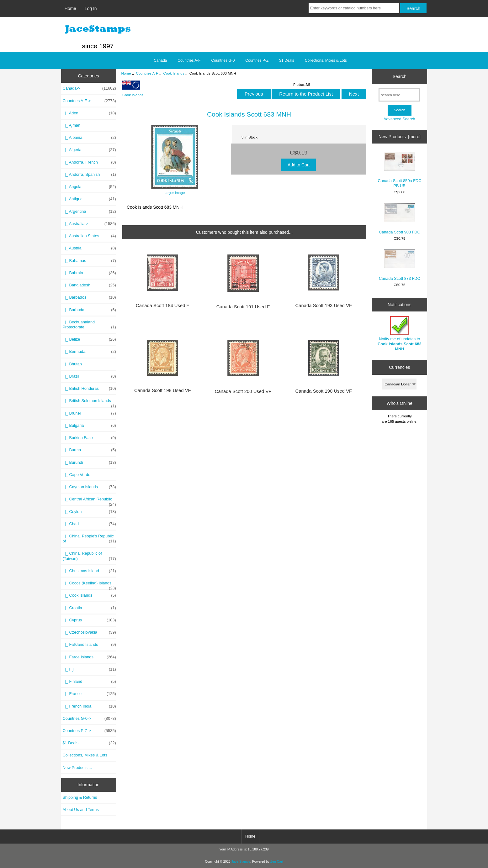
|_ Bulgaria (89, 426)
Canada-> (89, 88)
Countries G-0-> (89, 719)
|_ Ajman (72, 125)
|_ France (89, 694)
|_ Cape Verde (77, 475)
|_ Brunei (89, 413)
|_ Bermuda (89, 352)
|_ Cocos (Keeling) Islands (89, 585)
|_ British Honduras (89, 389)
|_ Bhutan (72, 364)
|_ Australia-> (89, 224)
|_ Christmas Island (89, 571)
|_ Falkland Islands (89, 645)
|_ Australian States (89, 236)
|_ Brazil (89, 376)
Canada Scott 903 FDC (400, 219)
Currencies (399, 367)
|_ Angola (89, 187)
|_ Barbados (89, 297)
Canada (160, 60)
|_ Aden (89, 113)
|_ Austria (89, 248)
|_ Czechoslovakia (89, 632)
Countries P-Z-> (89, 731)
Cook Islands (174, 73)
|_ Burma (89, 450)
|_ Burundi (89, 463)
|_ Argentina (89, 212)
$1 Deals (286, 60)
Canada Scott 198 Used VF (163, 390)
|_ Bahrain (89, 273)
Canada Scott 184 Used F (163, 306)
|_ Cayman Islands (89, 487)
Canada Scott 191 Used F (243, 307)
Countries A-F (147, 73)
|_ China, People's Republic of (89, 539)
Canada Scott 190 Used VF (324, 391)
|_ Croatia (89, 608)
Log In (91, 8)
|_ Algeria (89, 150)
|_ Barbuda (89, 310)
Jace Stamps (241, 862)
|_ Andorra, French (89, 162)
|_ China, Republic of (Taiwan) (89, 556)
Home (70, 8)
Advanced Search (399, 119)
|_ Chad (89, 524)
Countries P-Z (257, 60)
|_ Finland (89, 682)
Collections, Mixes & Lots (326, 60)
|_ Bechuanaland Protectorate (89, 325)
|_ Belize (89, 339)
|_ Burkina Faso (89, 438)
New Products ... (77, 768)
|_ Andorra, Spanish (89, 175)
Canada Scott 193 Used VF (324, 306)
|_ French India (89, 706)
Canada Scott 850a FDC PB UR (399, 170)
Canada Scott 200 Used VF (243, 391)
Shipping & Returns (80, 797)
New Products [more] (400, 137)
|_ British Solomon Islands (89, 402)
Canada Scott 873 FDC (400, 265)
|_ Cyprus (89, 620)
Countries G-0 (223, 60)
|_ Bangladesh (89, 285)
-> (89, 101)
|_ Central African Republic (89, 501)
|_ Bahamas (89, 261)
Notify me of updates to (400, 334)
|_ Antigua (89, 199)
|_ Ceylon (89, 512)
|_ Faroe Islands (89, 657)
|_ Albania (89, 138)
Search (400, 76)
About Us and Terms (81, 810)
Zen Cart (277, 862)
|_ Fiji (89, 669)
